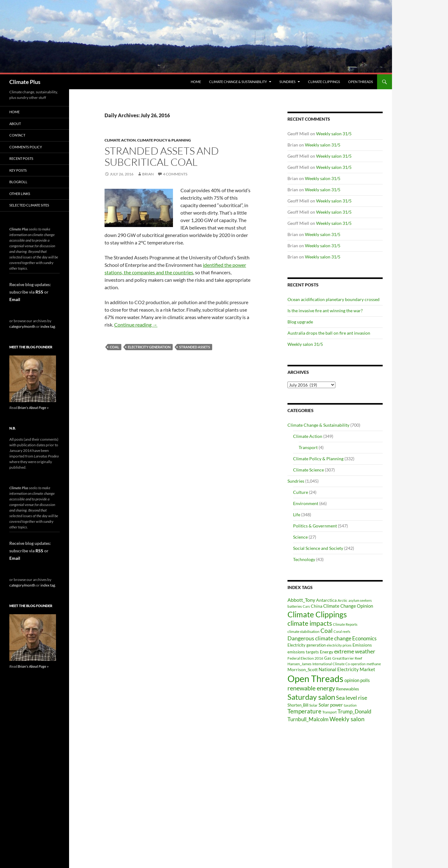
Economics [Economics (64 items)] (364, 638)
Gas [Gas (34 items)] (328, 658)
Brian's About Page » (33, 408)
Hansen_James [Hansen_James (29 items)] (299, 664)
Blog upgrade (300, 322)
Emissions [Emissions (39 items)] (362, 645)
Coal (114, 347)
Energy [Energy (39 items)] (327, 652)
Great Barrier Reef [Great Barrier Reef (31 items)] (347, 658)
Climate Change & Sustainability (238, 82)
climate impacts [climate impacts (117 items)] (310, 623)
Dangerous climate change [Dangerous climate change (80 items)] (319, 638)
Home (196, 82)
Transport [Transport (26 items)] (329, 712)
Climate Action (120, 140)
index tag (48, 326)
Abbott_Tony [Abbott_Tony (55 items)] (301, 600)
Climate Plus (25, 82)
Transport (308, 447)
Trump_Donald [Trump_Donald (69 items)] (355, 711)
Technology (304, 559)
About (15, 124)
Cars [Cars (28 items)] (306, 606)
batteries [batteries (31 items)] (295, 606)
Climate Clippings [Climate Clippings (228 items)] (317, 614)
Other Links (20, 194)
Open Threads (361, 82)
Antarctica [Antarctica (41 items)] (326, 600)
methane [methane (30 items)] (374, 664)
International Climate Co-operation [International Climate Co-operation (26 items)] (339, 664)
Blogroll (18, 182)
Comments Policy (26, 147)
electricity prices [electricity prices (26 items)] (339, 645)
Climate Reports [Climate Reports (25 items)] (345, 624)
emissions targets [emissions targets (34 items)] (303, 652)
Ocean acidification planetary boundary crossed (334, 299)
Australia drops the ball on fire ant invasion (329, 333)
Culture (301, 492)
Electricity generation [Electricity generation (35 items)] (307, 645)
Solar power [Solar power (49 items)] (331, 705)
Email (15, 299)
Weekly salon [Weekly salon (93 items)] (347, 719)
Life (297, 515)
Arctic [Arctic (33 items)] (343, 600)
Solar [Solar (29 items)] (313, 705)
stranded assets (195, 347)
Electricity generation (149, 347)
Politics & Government (315, 526)
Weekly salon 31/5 (334, 134)
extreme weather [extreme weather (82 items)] (355, 651)
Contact (17, 135)
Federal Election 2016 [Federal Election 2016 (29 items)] (305, 658)
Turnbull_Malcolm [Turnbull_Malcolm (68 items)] (308, 719)
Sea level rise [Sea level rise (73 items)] (352, 698)
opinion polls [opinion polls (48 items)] (357, 680)
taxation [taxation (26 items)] (350, 705)
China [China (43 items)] (317, 606)
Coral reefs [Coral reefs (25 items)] (342, 631)
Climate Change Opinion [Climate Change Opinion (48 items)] (348, 606)
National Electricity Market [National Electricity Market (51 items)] (347, 669)
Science (300, 537)
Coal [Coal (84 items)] (327, 631)
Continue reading (136, 325)
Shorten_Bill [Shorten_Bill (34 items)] (298, 705)
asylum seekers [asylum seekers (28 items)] (360, 600)
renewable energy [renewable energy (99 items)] (311, 688)
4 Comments (175, 174)
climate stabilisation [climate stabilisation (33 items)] (303, 631)
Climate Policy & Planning (164, 140)
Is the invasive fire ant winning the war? (325, 311)
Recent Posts (21, 158)
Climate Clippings (324, 82)
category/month (22, 326)
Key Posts (18, 170)
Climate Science (308, 470)
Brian (148, 174)
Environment (306, 503)
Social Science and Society (318, 548)
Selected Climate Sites (29, 205)
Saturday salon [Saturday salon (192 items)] (311, 697)
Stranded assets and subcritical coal (162, 156)
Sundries (287, 82)
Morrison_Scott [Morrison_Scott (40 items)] (303, 669)
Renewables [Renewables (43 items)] (348, 689)
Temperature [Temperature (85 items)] (304, 711)
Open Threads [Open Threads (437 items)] (315, 678)
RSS (39, 292)
